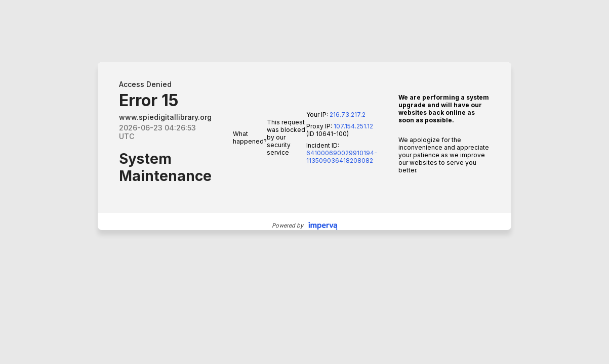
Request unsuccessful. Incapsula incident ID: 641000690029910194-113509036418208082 (304, 182)
